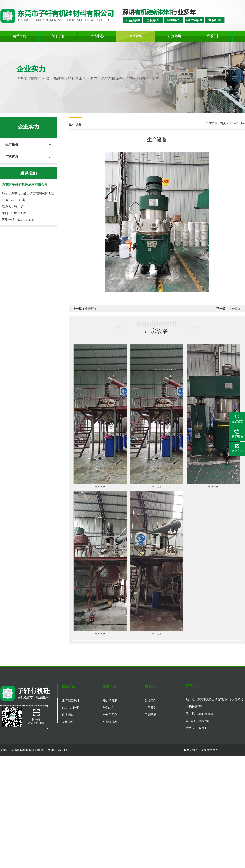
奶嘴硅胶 (67, 715)
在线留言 (237, 422)
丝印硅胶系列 (70, 700)
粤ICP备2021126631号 (54, 750)
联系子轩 (213, 36)
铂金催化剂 (110, 722)
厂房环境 (175, 36)
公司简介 (150, 700)
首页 (223, 123)
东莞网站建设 (209, 750)
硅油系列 (109, 708)
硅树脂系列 (110, 715)
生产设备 (136, 36)
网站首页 (19, 36)
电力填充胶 (110, 700)
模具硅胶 (67, 722)
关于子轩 (58, 36)
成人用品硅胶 (70, 708)
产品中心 (97, 36)
